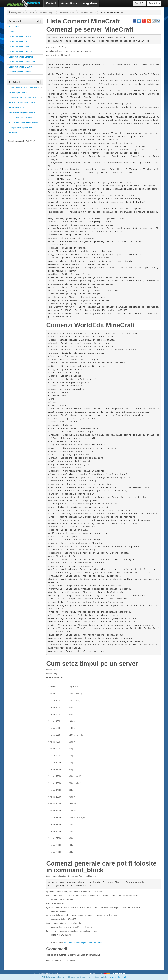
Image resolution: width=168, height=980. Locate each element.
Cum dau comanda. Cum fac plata (24, 87)
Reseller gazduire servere (20, 72)
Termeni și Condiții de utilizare (22, 112)
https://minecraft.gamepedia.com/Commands (83, 943)
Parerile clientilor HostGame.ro (22, 102)
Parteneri (13, 132)
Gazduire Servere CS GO (20, 42)
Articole (31, 13)
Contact (51, 3)
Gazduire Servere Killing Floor (22, 62)
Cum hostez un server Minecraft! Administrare (88, 13)
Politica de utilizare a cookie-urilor (23, 122)
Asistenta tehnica (16, 107)
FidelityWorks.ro (16, 12)
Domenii (12, 32)
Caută (139, 3)
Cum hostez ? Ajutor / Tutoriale (47, 13)
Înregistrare (90, 3)
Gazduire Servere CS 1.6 (20, 37)
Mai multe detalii (119, 977)
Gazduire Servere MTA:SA (20, 67)
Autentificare (69, 3)
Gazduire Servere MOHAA (20, 52)
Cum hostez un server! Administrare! (67, 13)
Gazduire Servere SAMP (19, 47)
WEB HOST (14, 27)
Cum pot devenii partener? (20, 127)
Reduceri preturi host (18, 92)
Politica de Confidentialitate (21, 118)
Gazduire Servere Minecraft (21, 57)
